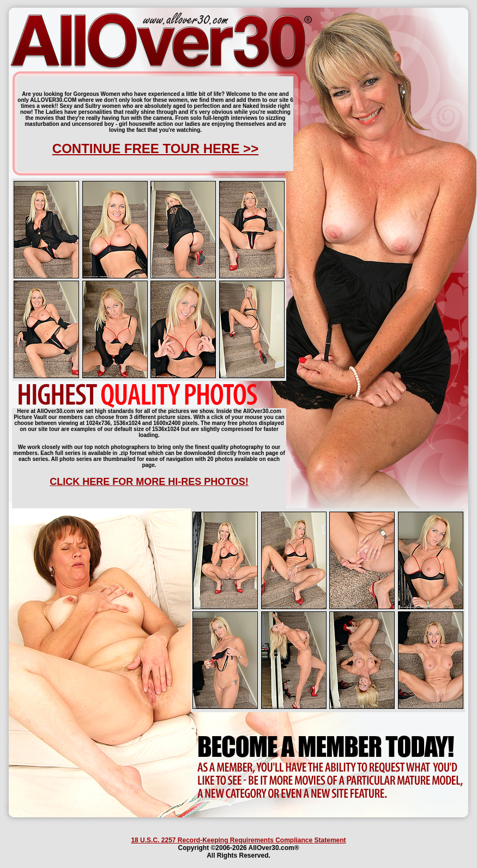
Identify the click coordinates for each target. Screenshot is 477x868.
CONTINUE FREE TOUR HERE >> (155, 148)
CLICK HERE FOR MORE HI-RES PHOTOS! (149, 482)
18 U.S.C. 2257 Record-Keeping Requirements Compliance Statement (238, 840)
